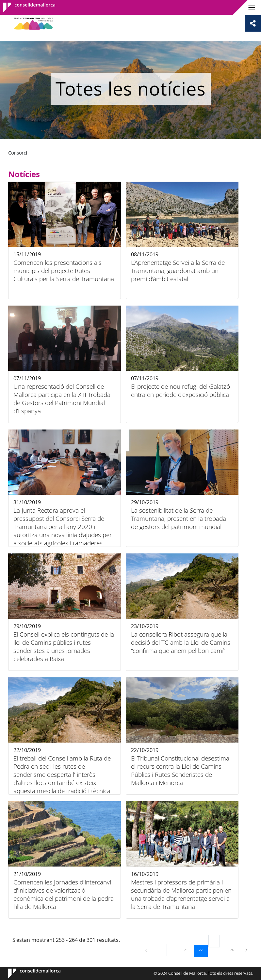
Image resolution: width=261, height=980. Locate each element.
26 (234, 950)
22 (203, 950)
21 (188, 950)
